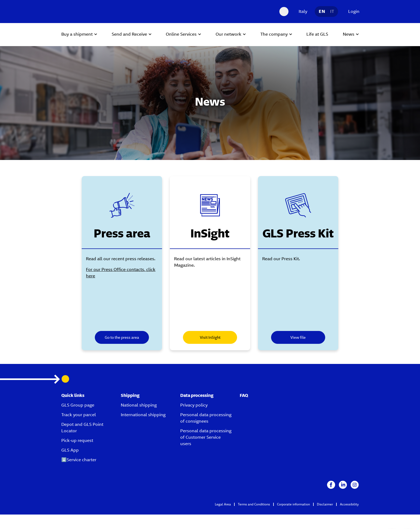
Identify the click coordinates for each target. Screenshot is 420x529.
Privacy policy (194, 402)
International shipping (143, 412)
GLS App (70, 447)
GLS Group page (78, 402)
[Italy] (302, 12)
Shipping (130, 392)
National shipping (139, 402)
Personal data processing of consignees (206, 415)
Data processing (197, 392)
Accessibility (349, 501)
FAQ (244, 392)
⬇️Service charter (79, 457)
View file (301, 337)
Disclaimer (325, 501)
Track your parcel (79, 412)
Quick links (73, 392)
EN (322, 11)
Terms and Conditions (254, 501)
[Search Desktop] (284, 12)
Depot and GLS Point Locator (82, 425)
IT (332, 11)
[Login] (352, 12)
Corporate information (293, 501)
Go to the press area (119, 337)
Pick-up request (77, 437)
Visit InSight (210, 337)
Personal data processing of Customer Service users (206, 434)
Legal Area (223, 501)
